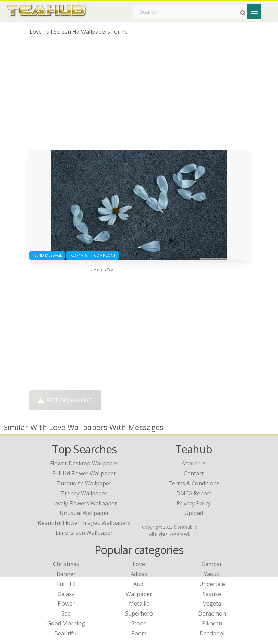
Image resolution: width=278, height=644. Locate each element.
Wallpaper (139, 594)
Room (139, 633)
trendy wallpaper (84, 493)
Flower (66, 603)
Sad (66, 613)
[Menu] (254, 11)
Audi (139, 584)
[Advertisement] (139, 95)
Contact (194, 473)
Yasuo (212, 574)
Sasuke (212, 594)
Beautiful (66, 633)
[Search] (243, 13)
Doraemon (212, 613)
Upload (194, 513)
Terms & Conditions (194, 483)
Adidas (139, 574)
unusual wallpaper (84, 513)
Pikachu (212, 623)
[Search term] (192, 12)
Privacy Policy (194, 503)
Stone (139, 623)
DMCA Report (194, 493)
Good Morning (66, 623)
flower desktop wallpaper (84, 463)
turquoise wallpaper (84, 483)
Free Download (65, 400)
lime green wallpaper (84, 533)
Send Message (47, 255)
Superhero (139, 613)
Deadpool (212, 633)
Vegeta (212, 603)
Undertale (212, 584)
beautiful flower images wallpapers (84, 523)
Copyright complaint (92, 255)
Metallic (139, 603)
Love (139, 564)
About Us (194, 463)
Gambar (212, 564)
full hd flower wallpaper (84, 473)
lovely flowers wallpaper (84, 503)
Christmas (66, 564)
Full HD (66, 584)
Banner (66, 574)
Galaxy (66, 594)
